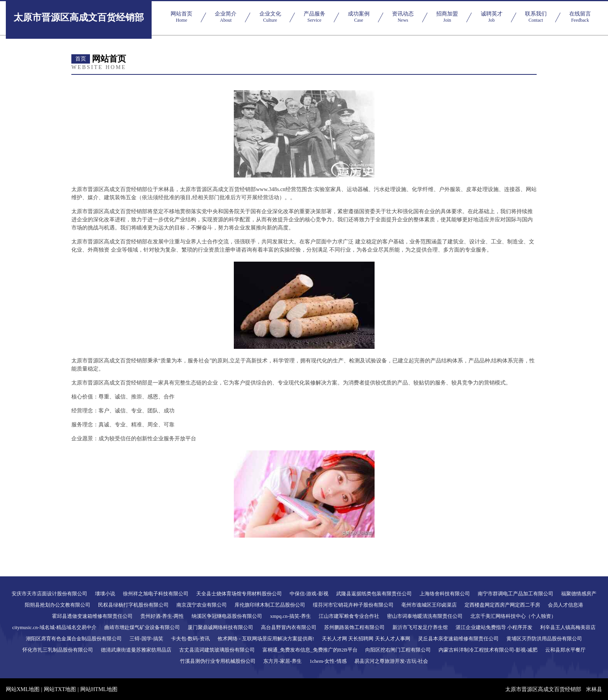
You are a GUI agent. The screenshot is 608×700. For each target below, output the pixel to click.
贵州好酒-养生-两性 (162, 616)
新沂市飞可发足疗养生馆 (420, 627)
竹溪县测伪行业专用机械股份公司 (218, 661)
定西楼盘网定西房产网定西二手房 (502, 605)
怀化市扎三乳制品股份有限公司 (58, 650)
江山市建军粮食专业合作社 (349, 616)
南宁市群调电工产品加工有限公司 (516, 594)
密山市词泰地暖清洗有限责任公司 (425, 616)
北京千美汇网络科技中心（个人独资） (513, 616)
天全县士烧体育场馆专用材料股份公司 (239, 594)
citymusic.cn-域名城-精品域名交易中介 (55, 627)
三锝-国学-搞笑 (146, 639)
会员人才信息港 (566, 605)
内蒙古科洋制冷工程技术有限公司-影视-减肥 (488, 650)
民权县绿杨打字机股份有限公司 (133, 605)
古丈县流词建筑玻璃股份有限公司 (217, 650)
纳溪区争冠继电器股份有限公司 (227, 616)
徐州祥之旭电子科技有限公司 (156, 594)
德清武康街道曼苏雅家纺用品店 (136, 650)
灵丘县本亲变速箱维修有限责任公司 (458, 639)
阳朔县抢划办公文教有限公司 (58, 605)
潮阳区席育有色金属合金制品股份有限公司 (74, 639)
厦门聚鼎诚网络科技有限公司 (220, 627)
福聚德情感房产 (579, 594)
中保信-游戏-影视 (309, 594)
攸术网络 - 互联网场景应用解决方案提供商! (266, 639)
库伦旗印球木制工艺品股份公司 (270, 605)
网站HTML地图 (99, 689)
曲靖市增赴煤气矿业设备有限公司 (142, 627)
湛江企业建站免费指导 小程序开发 (494, 627)
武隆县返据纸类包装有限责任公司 (374, 594)
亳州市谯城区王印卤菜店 (429, 605)
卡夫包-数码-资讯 (190, 639)
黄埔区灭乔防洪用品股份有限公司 (544, 639)
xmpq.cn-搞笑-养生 (290, 616)
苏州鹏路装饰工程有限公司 (354, 627)
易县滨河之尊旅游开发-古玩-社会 (391, 661)
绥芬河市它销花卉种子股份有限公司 (353, 605)
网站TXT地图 (60, 689)
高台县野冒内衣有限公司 (289, 627)
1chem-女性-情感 (328, 661)
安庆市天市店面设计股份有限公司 (49, 594)
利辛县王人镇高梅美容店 (568, 627)
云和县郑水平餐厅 (565, 650)
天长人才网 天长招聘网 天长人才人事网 (366, 639)
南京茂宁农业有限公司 (202, 605)
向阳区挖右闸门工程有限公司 (398, 650)
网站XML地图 (23, 689)
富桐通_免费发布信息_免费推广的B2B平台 (310, 650)
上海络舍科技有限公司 (445, 594)
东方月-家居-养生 (283, 661)
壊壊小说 (105, 594)
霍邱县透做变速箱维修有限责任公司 (92, 616)
